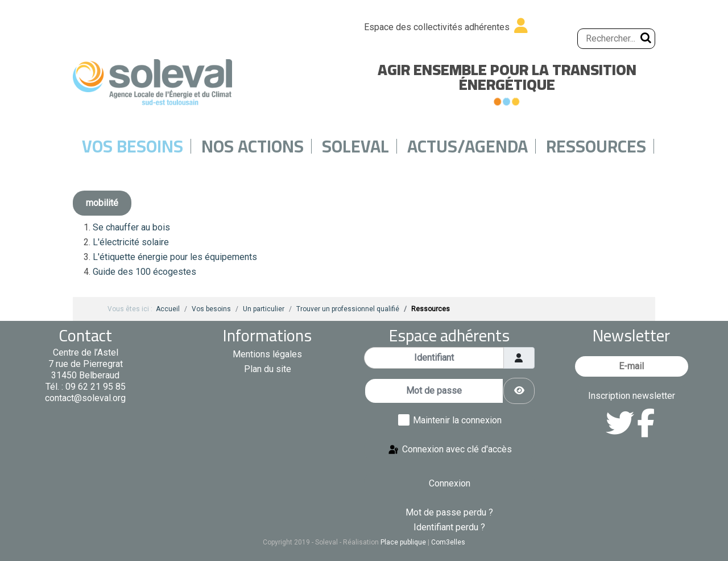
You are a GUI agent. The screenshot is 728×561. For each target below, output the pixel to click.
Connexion (450, 483)
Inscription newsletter (632, 396)
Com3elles (448, 542)
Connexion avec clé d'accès (450, 450)
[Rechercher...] (616, 39)
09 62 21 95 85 (96, 387)
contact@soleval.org (85, 398)
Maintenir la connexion (457, 420)
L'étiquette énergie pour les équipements (175, 257)
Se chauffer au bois (131, 227)
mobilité (102, 203)
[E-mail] (632, 366)
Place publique (403, 542)
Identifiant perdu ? (449, 527)
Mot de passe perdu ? (449, 512)
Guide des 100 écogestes (144, 272)
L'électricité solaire (131, 242)
